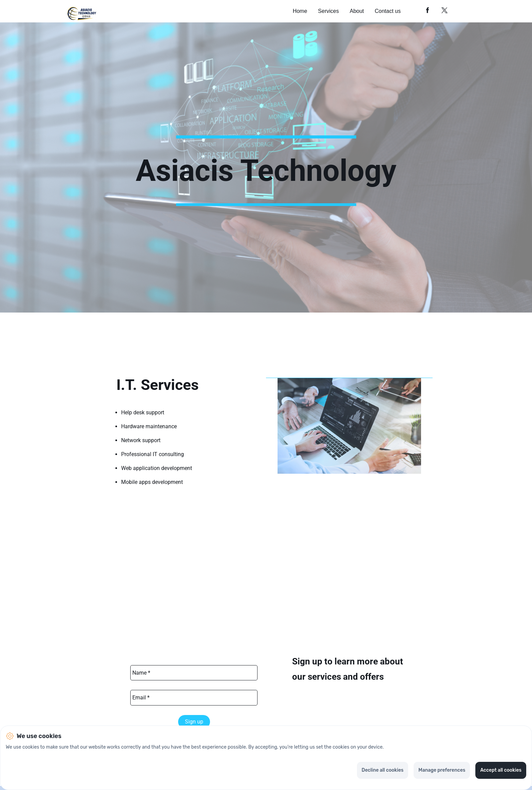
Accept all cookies (501, 770)
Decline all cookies (383, 770)
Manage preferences (442, 770)
